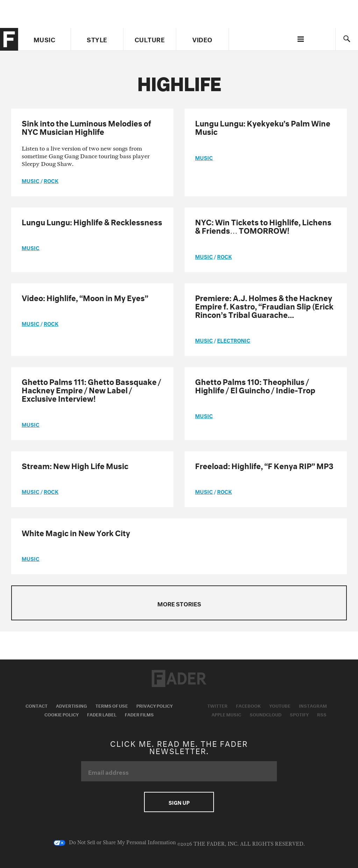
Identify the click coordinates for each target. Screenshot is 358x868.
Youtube (280, 705)
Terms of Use (112, 705)
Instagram (313, 705)
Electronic (234, 340)
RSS (322, 714)
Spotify (299, 714)
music (31, 180)
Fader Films (139, 714)
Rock (51, 180)
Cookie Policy (62, 714)
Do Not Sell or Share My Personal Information (115, 843)
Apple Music (226, 714)
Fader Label (102, 714)
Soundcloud (266, 714)
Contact (37, 705)
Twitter (217, 705)
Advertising (71, 705)
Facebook (248, 705)
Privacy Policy (155, 705)
